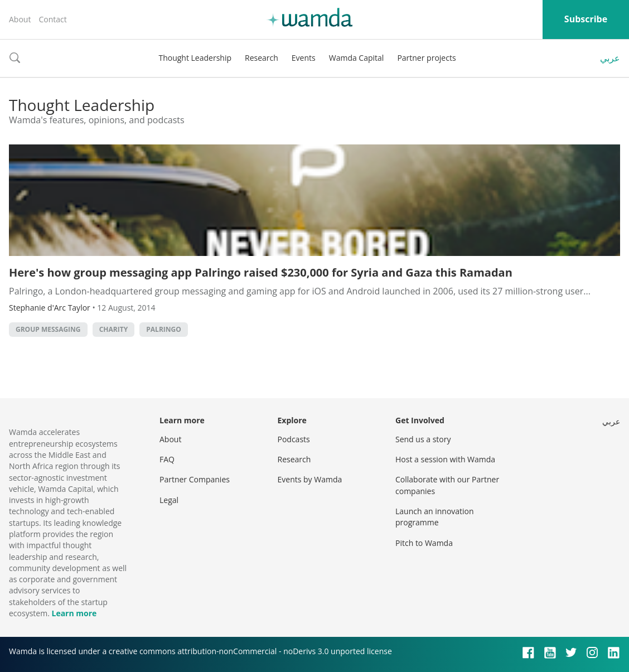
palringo (163, 329)
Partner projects (426, 58)
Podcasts (294, 439)
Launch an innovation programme (435, 517)
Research (262, 58)
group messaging (48, 329)
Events (304, 58)
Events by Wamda (310, 479)
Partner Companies (195, 479)
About (20, 19)
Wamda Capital (357, 58)
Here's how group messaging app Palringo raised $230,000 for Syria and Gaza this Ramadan (261, 272)
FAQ (167, 459)
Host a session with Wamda (445, 459)
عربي (610, 58)
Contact (52, 19)
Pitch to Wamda (424, 543)
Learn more (74, 613)
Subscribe (586, 19)
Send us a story (423, 439)
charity (113, 329)
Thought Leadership (195, 58)
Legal (169, 500)
